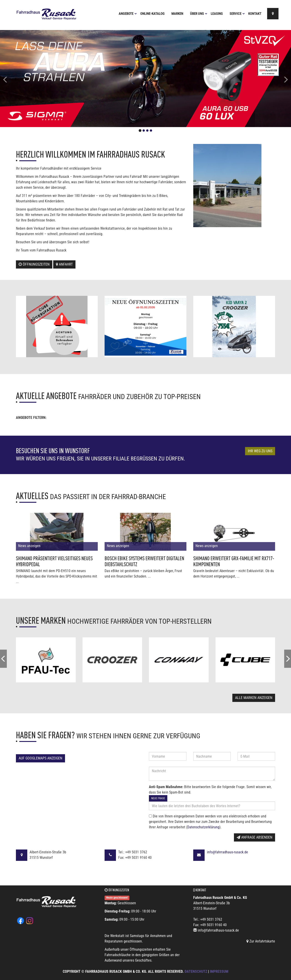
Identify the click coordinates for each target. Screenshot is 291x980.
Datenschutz (196, 971)
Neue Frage (158, 798)
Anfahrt (64, 264)
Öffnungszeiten (34, 264)
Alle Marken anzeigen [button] (254, 698)
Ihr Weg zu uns (260, 451)
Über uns (199, 14)
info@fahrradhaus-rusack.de (227, 852)
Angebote (128, 14)
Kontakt (255, 14)
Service (237, 14)
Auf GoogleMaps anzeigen (40, 758)
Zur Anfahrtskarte (261, 941)
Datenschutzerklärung (203, 827)
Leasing (217, 14)
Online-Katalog (152, 14)
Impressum (219, 971)
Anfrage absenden (255, 837)
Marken (177, 14)
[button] (22, 79)
